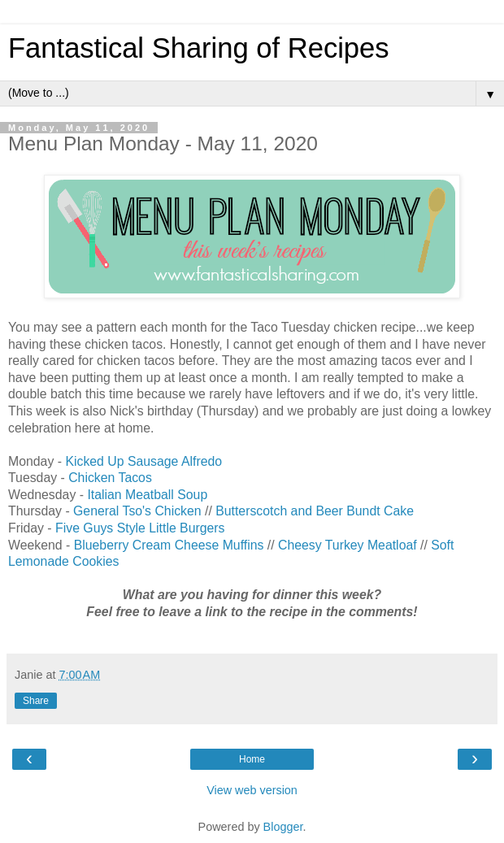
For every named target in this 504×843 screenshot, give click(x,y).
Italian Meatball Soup (147, 495)
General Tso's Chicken (137, 511)
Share (36, 701)
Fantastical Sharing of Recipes (199, 48)
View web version (252, 790)
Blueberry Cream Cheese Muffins (169, 545)
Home (252, 759)
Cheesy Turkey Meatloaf (348, 545)
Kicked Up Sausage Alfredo (143, 461)
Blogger (283, 827)
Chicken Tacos (110, 478)
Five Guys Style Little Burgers (140, 528)
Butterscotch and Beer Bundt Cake (315, 511)
